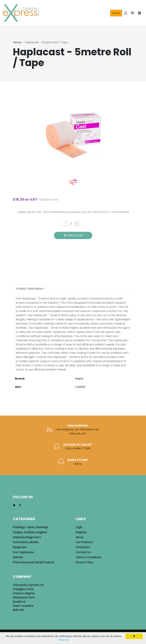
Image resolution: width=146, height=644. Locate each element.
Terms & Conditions (89, 557)
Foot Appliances (23, 552)
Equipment (20, 547)
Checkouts (83, 547)
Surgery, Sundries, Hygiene (30, 532)
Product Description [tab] (30, 289)
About (80, 537)
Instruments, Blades (26, 542)
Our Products (84, 542)
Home (17, 42)
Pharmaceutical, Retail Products (34, 562)
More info (64, 640)
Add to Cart (74, 236)
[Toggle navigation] (139, 13)
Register (81, 532)
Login (79, 527)
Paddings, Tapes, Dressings (31, 527)
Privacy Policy (85, 562)
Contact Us (83, 552)
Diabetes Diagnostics (27, 537)
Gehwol (18, 557)
